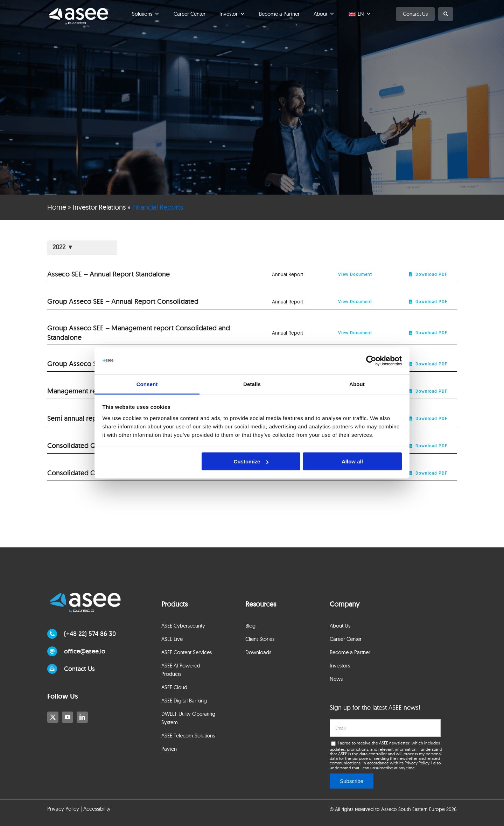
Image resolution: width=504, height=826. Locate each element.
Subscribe (352, 781)
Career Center (190, 14)
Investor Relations (99, 207)
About (324, 14)
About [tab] (357, 384)
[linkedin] (82, 717)
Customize (251, 461)
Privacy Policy (417, 763)
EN (365, 14)
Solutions (146, 14)
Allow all (352, 461)
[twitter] (53, 717)
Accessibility (97, 809)
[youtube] (68, 717)
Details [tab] (252, 384)
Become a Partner (279, 14)
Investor (232, 14)
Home (57, 207)
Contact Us (415, 14)
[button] (446, 14)
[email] (385, 728)
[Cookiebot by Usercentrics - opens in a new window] (371, 361)
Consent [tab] (147, 384)
